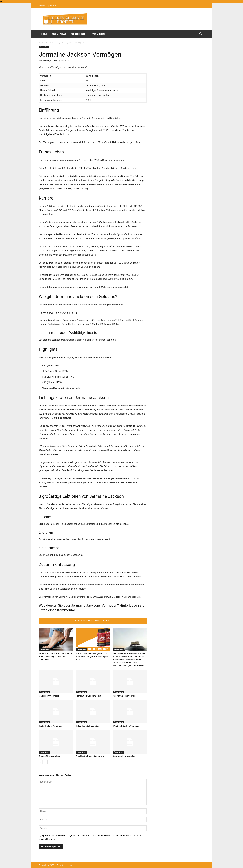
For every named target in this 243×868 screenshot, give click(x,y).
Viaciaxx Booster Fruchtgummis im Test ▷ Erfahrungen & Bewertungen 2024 (92, 656)
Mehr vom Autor (103, 621)
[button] (201, 34)
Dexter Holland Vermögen (50, 726)
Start (41, 42)
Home (44, 34)
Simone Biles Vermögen (50, 756)
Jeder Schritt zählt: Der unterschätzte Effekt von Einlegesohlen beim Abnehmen (56, 656)
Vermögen (99, 34)
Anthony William (50, 61)
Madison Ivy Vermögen (49, 696)
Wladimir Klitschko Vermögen (126, 726)
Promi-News (59, 34)
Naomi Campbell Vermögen (125, 696)
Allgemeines (79, 34)
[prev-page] (41, 762)
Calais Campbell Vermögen (88, 726)
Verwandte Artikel (83, 621)
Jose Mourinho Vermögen (124, 756)
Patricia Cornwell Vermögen (88, 696)
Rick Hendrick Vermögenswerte (90, 756)
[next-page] (46, 762)
